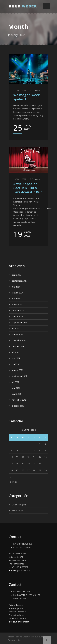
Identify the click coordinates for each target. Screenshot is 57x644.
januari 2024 (17, 293)
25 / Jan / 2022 (20, 90)
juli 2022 (16, 328)
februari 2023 (18, 311)
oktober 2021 (18, 346)
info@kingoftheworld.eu (20, 570)
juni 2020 (16, 388)
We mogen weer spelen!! (27, 97)
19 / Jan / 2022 (20, 179)
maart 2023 (17, 305)
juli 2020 (16, 382)
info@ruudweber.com (19, 622)
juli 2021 (16, 352)
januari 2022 (17, 334)
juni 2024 (16, 287)
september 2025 (19, 281)
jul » (17, 482)
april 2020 (16, 394)
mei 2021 (16, 358)
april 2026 (16, 275)
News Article (17, 511)
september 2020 (19, 376)
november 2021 (19, 340)
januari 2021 (17, 370)
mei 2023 (16, 299)
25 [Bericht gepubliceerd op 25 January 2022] (17, 470)
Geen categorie (19, 505)
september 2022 (19, 322)
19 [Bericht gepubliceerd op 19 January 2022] (23, 464)
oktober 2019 (18, 406)
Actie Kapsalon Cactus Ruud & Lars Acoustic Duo (28, 188)
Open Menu (47, 6)
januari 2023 (17, 317)
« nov (11, 482)
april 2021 (16, 364)
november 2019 (19, 400)
